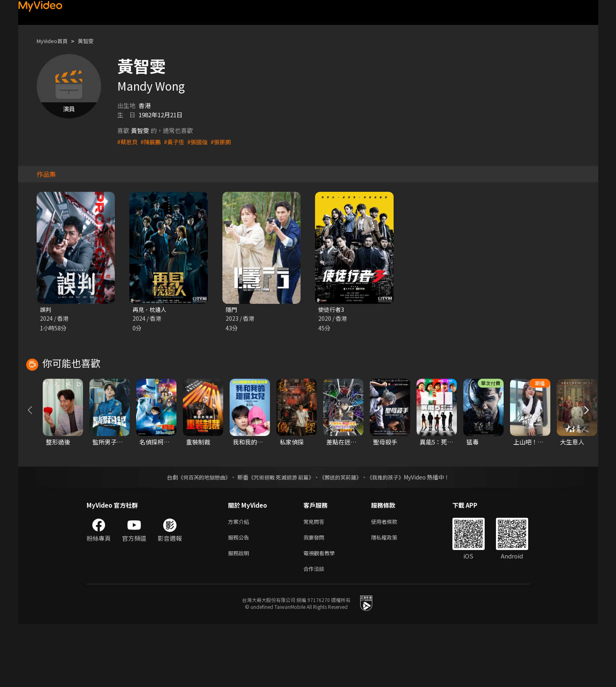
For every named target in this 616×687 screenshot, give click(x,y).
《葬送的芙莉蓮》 (343, 535)
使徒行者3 (332, 310)
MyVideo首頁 (55, 41)
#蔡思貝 (128, 142)
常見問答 (315, 580)
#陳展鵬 (152, 142)
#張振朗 (226, 142)
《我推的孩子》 (391, 535)
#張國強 (202, 142)
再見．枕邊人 (151, 310)
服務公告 (240, 597)
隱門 (232, 310)
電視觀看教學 (321, 614)
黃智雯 (92, 41)
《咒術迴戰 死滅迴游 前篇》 (280, 535)
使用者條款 (391, 580)
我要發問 (315, 597)
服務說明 (240, 614)
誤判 (46, 310)
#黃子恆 (177, 142)
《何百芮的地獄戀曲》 (199, 535)
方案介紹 (240, 580)
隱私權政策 (391, 597)
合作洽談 (315, 631)
